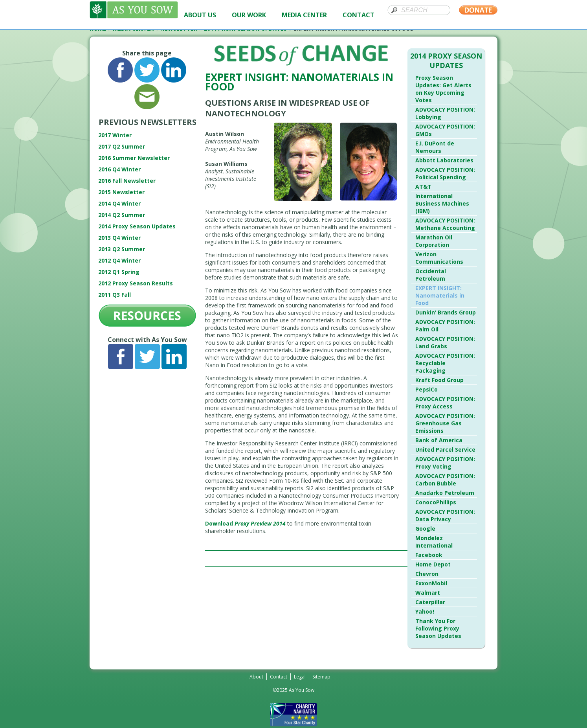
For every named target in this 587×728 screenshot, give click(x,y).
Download (245, 523)
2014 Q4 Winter (119, 203)
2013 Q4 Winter (119, 238)
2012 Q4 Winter (119, 260)
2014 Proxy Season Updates (137, 226)
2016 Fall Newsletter (127, 181)
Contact (279, 677)
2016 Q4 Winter (119, 169)
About (256, 677)
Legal (300, 677)
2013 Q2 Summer (122, 249)
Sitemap (321, 677)
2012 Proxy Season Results (136, 283)
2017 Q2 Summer (122, 146)
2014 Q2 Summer (122, 215)
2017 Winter (115, 135)
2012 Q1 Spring (119, 272)
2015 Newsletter (121, 192)
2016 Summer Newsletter (134, 158)
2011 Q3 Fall (115, 295)
